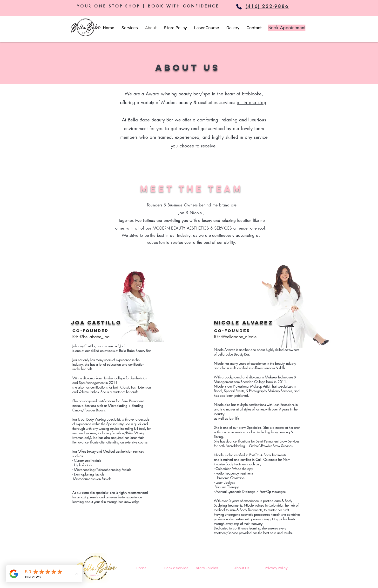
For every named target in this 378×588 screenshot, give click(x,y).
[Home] (142, 568)
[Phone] (239, 7)
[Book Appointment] (287, 28)
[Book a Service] (176, 568)
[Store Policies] (207, 568)
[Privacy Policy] (276, 568)
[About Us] (242, 568)
